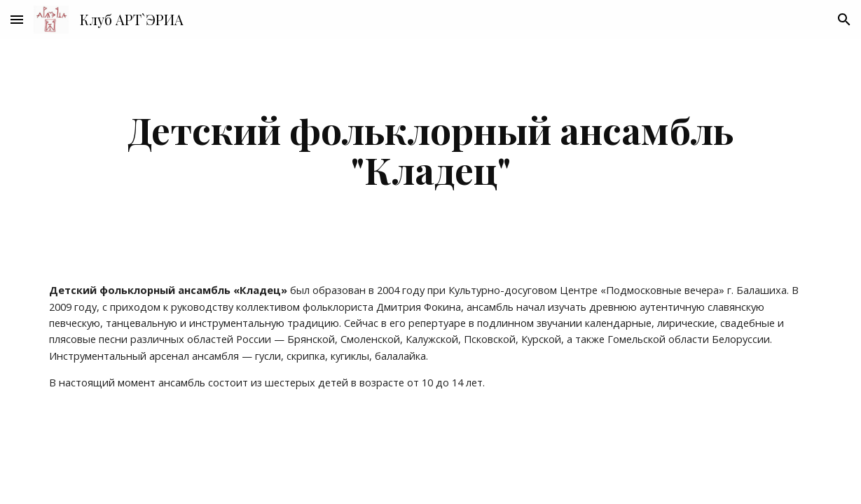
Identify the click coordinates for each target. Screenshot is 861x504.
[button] (17, 19)
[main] (430, 149)
